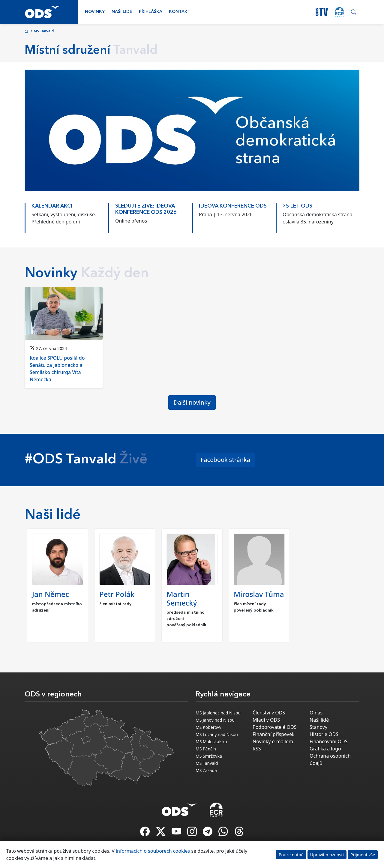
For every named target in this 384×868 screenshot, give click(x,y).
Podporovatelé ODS (275, 727)
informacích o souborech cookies (153, 851)
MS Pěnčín (206, 749)
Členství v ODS (269, 713)
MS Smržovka (209, 756)
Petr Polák (117, 594)
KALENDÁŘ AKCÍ (52, 206)
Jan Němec (51, 594)
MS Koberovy (208, 727)
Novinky (95, 12)
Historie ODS (324, 734)
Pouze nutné (291, 855)
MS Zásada (206, 770)
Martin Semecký (182, 598)
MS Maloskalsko (211, 742)
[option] (66, 215)
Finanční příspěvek (274, 734)
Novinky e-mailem (273, 741)
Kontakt (180, 12)
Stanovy (318, 727)
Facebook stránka (225, 460)
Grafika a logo (325, 749)
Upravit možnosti (327, 855)
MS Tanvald (44, 31)
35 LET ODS (297, 206)
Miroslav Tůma (259, 594)
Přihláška (151, 12)
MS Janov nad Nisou (215, 720)
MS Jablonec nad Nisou (218, 713)
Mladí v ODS (266, 720)
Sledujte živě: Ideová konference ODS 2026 (146, 209)
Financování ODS (328, 741)
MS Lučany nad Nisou (217, 734)
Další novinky (192, 402)
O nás (316, 713)
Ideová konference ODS (233, 206)
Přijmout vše (363, 855)
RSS (257, 749)
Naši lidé (122, 12)
